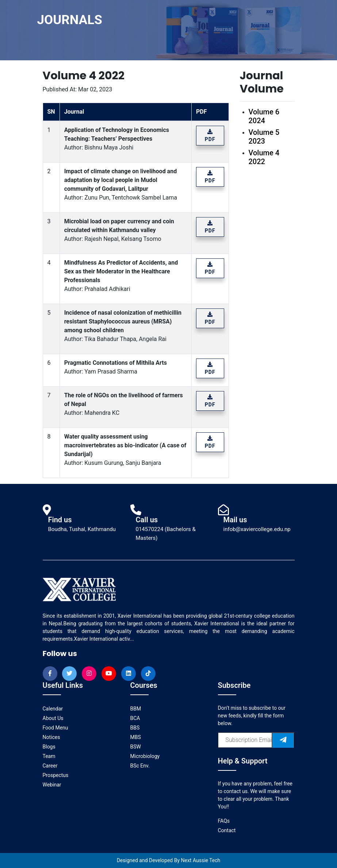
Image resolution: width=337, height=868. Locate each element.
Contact (227, 830)
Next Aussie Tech (201, 860)
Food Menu (55, 728)
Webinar (52, 785)
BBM (136, 709)
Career (50, 766)
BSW (136, 747)
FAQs (224, 821)
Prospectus (56, 775)
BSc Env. (140, 766)
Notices (51, 737)
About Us (53, 718)
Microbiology (145, 756)
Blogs (49, 747)
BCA (135, 718)
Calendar (53, 709)
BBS (135, 728)
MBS (136, 737)
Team (49, 756)
